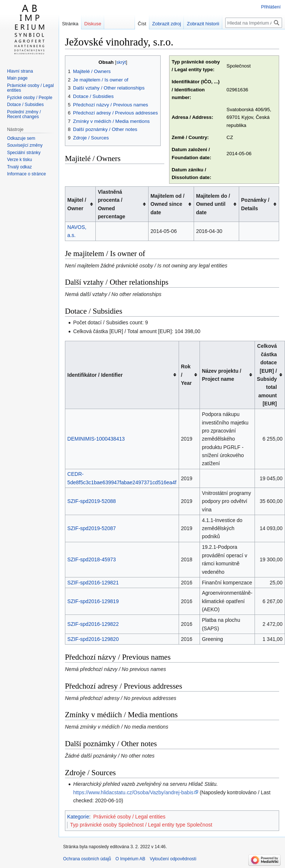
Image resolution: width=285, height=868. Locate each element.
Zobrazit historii (203, 24)
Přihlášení (271, 7)
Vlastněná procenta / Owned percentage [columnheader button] (112, 204)
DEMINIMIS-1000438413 (96, 439)
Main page (17, 78)
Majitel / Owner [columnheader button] (77, 204)
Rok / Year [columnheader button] (186, 375)
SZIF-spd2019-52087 (92, 528)
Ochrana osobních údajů (87, 859)
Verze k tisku (19, 160)
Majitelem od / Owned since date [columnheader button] (167, 204)
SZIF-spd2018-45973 (92, 559)
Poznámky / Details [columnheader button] (255, 204)
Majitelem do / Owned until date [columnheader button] (213, 204)
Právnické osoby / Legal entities (129, 817)
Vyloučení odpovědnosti (173, 859)
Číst (142, 24)
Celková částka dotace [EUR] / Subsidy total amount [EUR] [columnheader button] (267, 375)
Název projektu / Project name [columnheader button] (221, 375)
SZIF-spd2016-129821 (93, 583)
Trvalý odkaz (19, 167)
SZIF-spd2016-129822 (93, 624)
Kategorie (78, 817)
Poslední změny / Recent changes (24, 114)
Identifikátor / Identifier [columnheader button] (95, 375)
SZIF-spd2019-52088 (92, 501)
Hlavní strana (20, 71)
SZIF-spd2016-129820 (93, 639)
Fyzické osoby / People (30, 98)
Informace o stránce (26, 174)
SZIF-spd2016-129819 (93, 601)
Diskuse (93, 24)
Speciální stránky (24, 153)
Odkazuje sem (21, 138)
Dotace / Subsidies (25, 105)
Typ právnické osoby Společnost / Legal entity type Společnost (141, 825)
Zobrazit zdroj (167, 24)
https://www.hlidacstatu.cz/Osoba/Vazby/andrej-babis (133, 792)
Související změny (25, 145)
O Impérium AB (130, 859)
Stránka (70, 24)
